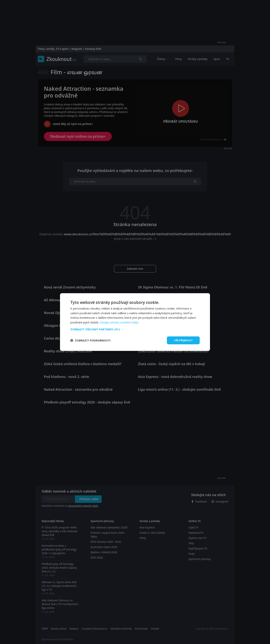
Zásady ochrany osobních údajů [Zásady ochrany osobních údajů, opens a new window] (120, 322)
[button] (135, 329)
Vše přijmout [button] (183, 340)
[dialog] (135, 322)
